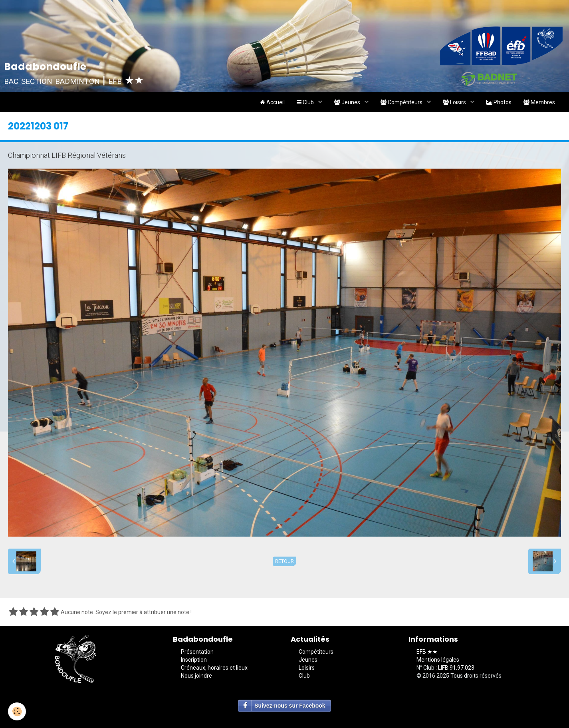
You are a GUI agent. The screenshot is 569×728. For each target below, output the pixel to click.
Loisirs (455, 102)
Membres (539, 102)
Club (306, 102)
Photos (499, 102)
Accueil (272, 102)
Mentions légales (438, 660)
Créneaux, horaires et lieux (214, 668)
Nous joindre (196, 676)
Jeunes (348, 102)
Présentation (197, 652)
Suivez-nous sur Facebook (290, 706)
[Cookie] (17, 711)
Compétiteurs (402, 102)
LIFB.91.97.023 (456, 668)
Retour (284, 561)
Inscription (194, 660)
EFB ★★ (427, 652)
